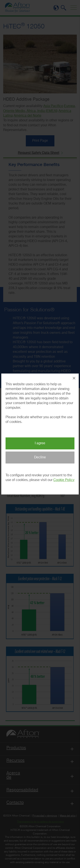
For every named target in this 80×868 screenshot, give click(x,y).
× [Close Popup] (74, 378)
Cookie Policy (64, 480)
